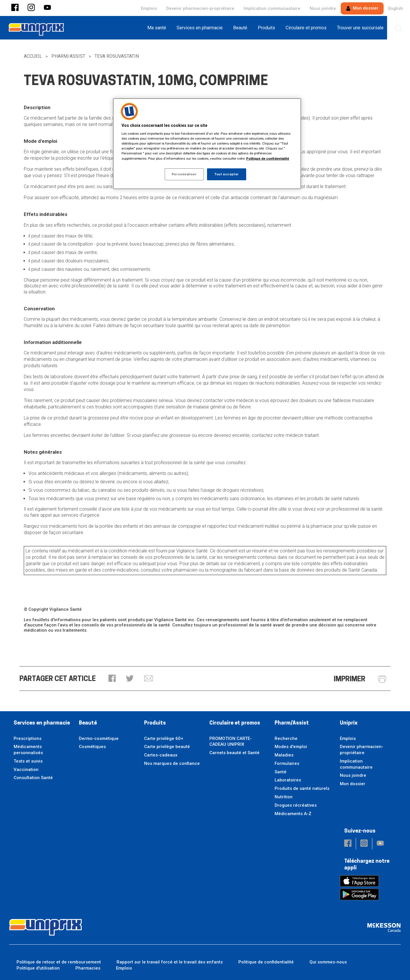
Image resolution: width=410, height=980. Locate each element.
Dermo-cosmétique (99, 738)
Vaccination (26, 770)
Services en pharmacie (42, 723)
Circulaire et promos (235, 723)
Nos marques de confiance (172, 763)
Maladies (284, 755)
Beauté (88, 723)
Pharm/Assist (68, 56)
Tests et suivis (28, 761)
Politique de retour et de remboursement (59, 962)
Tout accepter (226, 174)
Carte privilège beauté (167, 747)
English (396, 8)
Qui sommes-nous (328, 962)
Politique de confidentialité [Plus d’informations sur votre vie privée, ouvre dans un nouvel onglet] (268, 158)
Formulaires (287, 763)
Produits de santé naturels (302, 788)
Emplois (149, 8)
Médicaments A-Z (293, 814)
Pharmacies (88, 968)
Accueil (33, 56)
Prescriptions (28, 738)
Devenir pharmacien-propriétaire (200, 8)
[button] (15, 8)
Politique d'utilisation (38, 968)
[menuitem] (158, 28)
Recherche (286, 738)
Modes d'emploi (291, 747)
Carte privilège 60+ (164, 738)
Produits (155, 723)
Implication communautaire (272, 8)
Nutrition (284, 797)
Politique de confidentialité (266, 962)
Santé (281, 772)
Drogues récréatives (296, 805)
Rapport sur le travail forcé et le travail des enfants (170, 962)
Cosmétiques (92, 747)
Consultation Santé (33, 778)
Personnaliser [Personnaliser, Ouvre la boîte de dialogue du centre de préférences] (184, 174)
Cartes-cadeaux (161, 755)
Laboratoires (288, 780)
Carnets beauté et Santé (234, 753)
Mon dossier (362, 8)
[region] (207, 144)
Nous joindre (323, 8)
